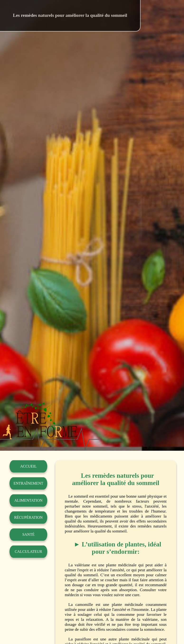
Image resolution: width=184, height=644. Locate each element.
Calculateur (28, 552)
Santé (28, 534)
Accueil (28, 466)
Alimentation (28, 500)
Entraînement (28, 483)
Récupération (28, 517)
